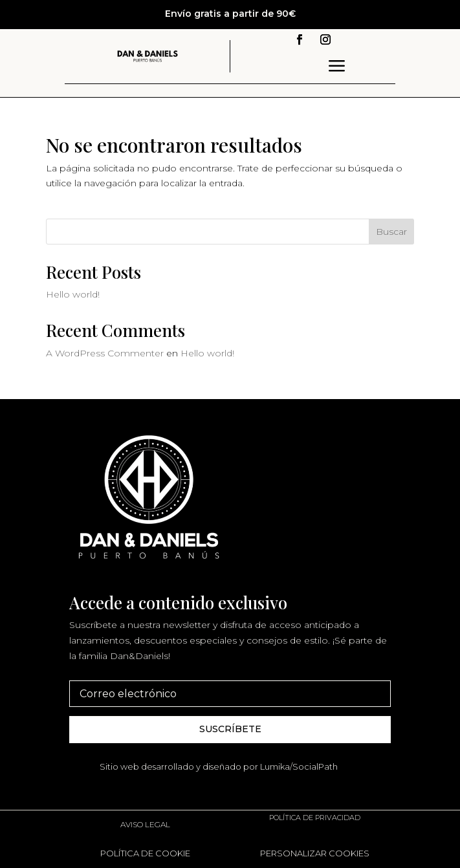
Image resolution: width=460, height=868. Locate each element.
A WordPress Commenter (105, 353)
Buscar (391, 232)
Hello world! (73, 294)
